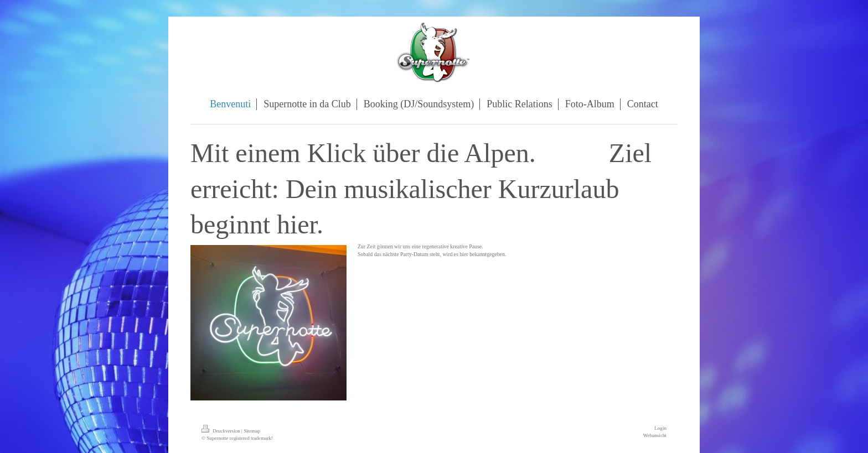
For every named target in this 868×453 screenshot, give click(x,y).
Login (660, 428)
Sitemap (252, 431)
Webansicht (655, 435)
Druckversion (221, 431)
